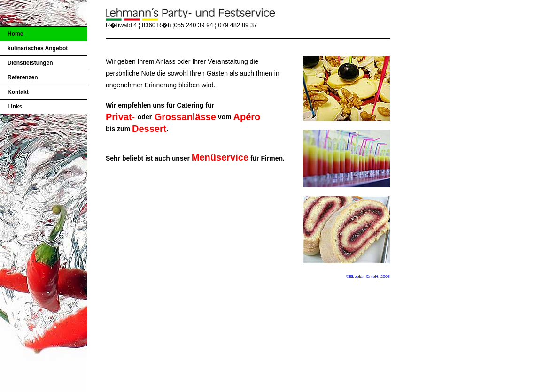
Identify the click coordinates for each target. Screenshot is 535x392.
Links (15, 107)
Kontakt (18, 92)
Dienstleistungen (30, 63)
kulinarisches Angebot (38, 48)
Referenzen (23, 77)
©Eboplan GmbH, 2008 (368, 277)
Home (15, 34)
